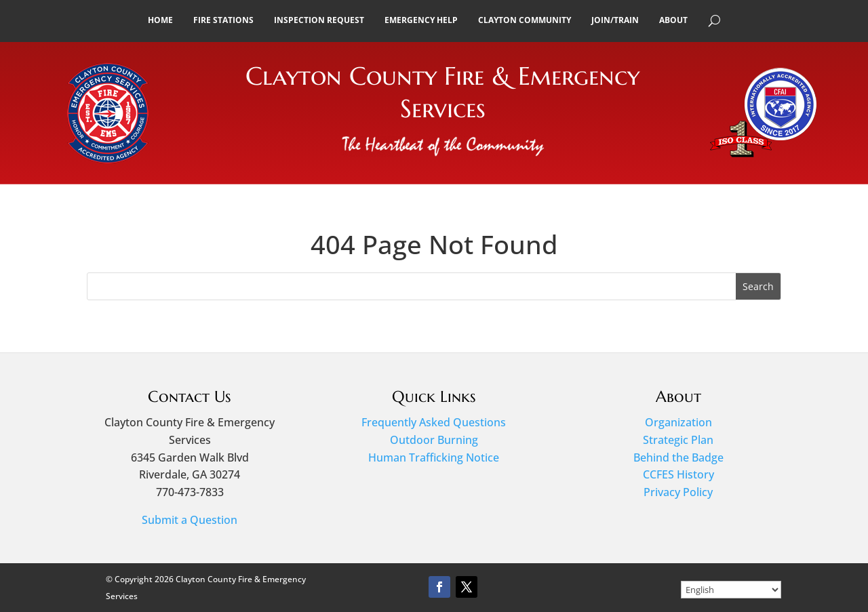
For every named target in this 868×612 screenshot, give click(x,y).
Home (160, 20)
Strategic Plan (678, 440)
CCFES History (678, 474)
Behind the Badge (678, 457)
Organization (678, 422)
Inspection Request (319, 20)
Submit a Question (190, 520)
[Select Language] (731, 590)
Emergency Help (421, 20)
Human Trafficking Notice (434, 457)
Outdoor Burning (434, 440)
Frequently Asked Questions (434, 422)
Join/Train (615, 20)
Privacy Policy (678, 492)
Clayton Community (525, 20)
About (673, 20)
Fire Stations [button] (223, 20)
